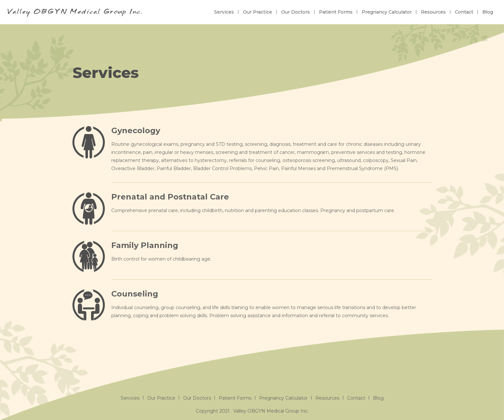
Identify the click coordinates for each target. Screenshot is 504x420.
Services (224, 12)
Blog (488, 12)
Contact (464, 12)
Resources (433, 12)
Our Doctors (296, 12)
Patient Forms (336, 12)
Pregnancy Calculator (387, 12)
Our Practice (257, 12)
